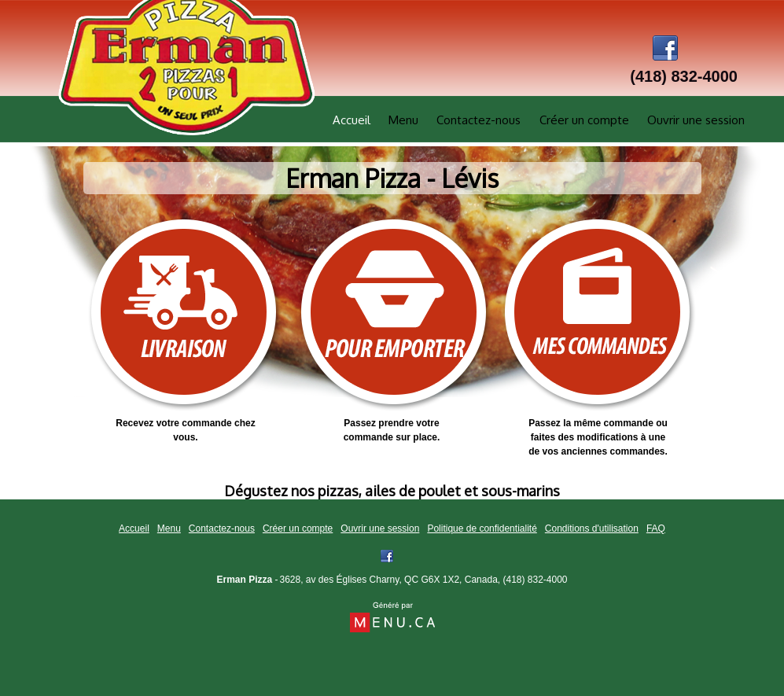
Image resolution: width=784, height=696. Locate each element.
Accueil (352, 120)
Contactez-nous (478, 120)
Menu (403, 120)
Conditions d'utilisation (592, 528)
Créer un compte (584, 120)
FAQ (656, 528)
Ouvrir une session (696, 120)
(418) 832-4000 (535, 580)
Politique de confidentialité (482, 528)
